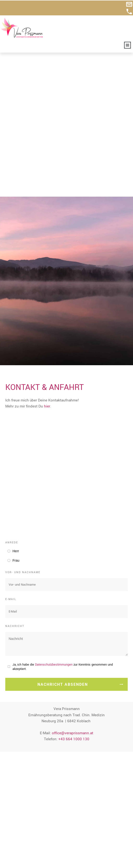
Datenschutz (15, 854)
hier (47, 250)
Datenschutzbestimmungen (54, 508)
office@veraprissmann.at (73, 577)
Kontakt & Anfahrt (20, 842)
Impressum (14, 848)
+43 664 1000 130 (74, 583)
